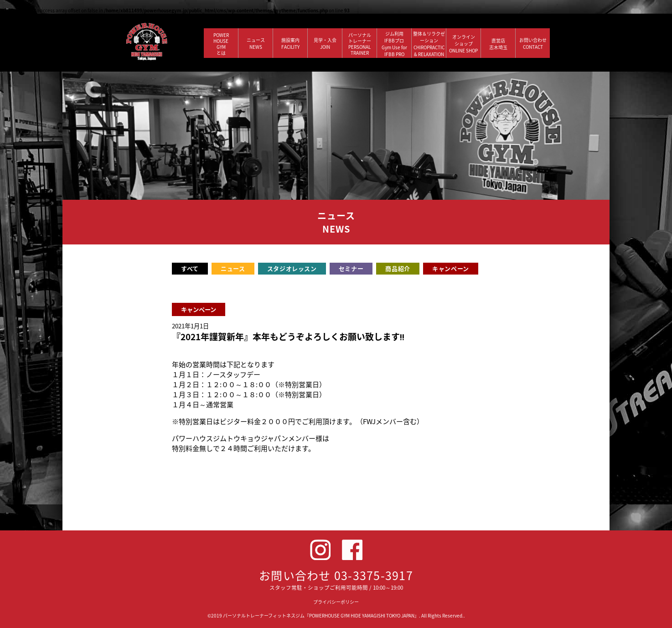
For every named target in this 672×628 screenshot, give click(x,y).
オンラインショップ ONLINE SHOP (463, 44)
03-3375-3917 (374, 575)
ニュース (233, 268)
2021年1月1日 (190, 326)
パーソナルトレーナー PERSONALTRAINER (360, 44)
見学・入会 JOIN (325, 43)
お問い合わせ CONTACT (533, 43)
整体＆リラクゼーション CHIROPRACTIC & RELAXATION (429, 44)
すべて (190, 268)
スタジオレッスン (292, 268)
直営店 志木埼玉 (498, 44)
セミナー (351, 268)
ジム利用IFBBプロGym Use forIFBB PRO (394, 44)
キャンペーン (451, 268)
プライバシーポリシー (336, 602)
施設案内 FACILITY (290, 43)
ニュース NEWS (256, 43)
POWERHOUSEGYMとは (221, 44)
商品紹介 (398, 268)
